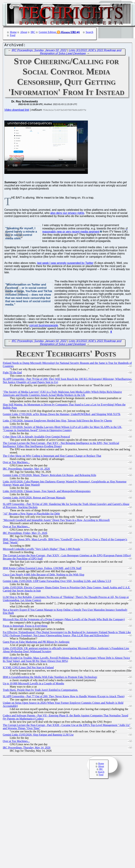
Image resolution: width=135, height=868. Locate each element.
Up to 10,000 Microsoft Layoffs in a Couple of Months (33, 684)
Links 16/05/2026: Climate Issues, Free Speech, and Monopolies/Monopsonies (47, 492)
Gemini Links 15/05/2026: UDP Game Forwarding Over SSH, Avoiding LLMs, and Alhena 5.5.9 (57, 582)
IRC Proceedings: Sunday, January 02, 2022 (39, 51)
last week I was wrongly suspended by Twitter (65, 264)
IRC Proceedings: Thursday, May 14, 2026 (27, 748)
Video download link (17, 111)
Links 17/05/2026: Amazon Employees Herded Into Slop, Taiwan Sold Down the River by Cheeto (57, 421)
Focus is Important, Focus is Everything (25, 627)
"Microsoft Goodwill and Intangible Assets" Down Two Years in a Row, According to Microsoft (56, 521)
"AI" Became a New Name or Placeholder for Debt (31, 514)
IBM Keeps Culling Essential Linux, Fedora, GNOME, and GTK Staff (42, 569)
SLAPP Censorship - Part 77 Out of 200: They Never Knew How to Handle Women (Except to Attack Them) (64, 697)
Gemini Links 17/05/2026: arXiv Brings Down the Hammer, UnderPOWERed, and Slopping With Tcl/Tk (62, 415)
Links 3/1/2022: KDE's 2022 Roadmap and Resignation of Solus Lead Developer (81, 53)
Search (90, 32)
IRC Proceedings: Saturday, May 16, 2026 (26, 470)
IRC (33, 32)
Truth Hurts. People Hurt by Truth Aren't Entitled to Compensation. (40, 691)
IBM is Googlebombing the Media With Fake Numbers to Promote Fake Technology (50, 678)
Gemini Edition (47, 32)
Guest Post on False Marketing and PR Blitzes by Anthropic (36, 643)
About (24, 32)
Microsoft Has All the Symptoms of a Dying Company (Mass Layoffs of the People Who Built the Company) (64, 620)
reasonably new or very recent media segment (71, 232)
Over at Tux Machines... (16, 463)
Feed (13, 35)
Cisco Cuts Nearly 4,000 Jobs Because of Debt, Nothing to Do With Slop (43, 575)
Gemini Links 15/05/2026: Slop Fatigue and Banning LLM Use (38, 736)
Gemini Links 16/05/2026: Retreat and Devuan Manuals (34, 498)
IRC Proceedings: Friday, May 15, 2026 (25, 534)
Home (13, 32)
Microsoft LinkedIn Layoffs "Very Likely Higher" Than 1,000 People (41, 550)
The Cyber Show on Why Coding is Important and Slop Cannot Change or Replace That (52, 457)
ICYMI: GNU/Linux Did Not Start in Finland (28, 668)
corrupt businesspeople (44, 326)
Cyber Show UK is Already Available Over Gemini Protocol (36, 437)
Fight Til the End (12, 373)
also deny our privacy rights (67, 214)
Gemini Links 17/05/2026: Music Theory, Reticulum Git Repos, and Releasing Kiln (49, 476)
